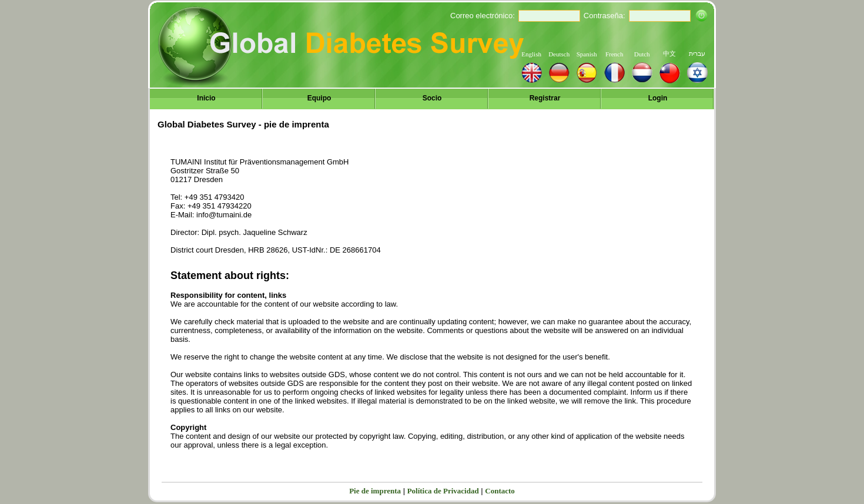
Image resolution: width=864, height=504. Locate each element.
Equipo (319, 98)
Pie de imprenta (375, 491)
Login (658, 98)
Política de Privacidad (443, 491)
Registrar (545, 98)
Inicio (206, 98)
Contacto (500, 491)
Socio (432, 98)
